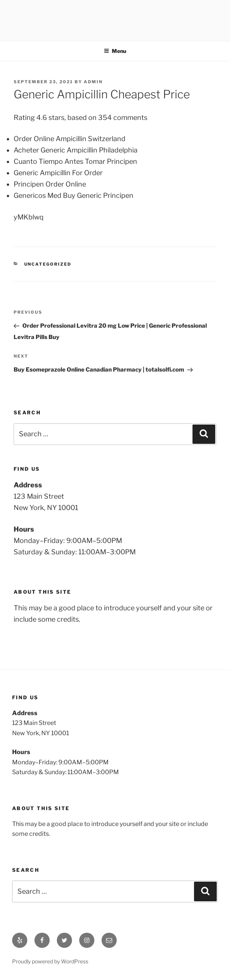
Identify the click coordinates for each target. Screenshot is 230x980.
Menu (115, 51)
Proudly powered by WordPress (50, 961)
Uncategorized (48, 264)
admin (93, 82)
